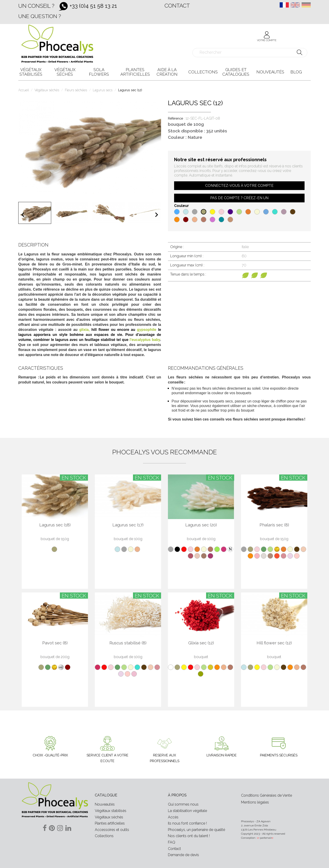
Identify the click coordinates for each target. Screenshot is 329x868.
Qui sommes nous (183, 804)
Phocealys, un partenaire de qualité (196, 830)
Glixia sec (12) (201, 643)
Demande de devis (183, 855)
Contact (177, 6)
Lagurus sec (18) (55, 525)
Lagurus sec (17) (128, 525)
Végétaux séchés (109, 817)
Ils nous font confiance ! (187, 823)
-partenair (265, 838)
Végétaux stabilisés (111, 811)
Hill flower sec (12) (274, 643)
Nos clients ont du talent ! (189, 836)
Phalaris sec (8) (274, 525)
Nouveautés (105, 804)
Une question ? (40, 16)
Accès (173, 817)
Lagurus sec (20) (201, 525)
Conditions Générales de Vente (267, 795)
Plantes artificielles (110, 823)
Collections (104, 836)
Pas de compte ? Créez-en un (239, 198)
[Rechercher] (250, 53)
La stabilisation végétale (187, 811)
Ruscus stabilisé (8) (128, 643)
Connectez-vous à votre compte (239, 186)
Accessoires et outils (112, 830)
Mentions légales (255, 802)
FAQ (172, 842)
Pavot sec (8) (55, 643)
